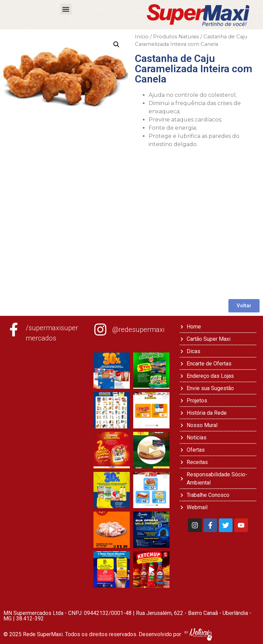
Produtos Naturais (176, 37)
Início (142, 37)
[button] (66, 9)
